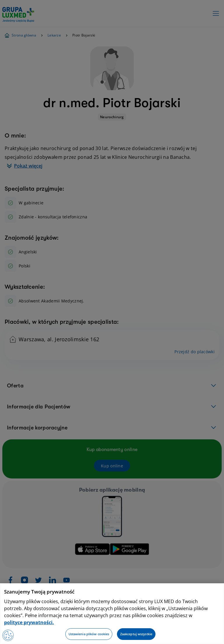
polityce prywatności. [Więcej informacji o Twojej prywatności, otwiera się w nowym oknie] (29, 622)
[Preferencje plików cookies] (8, 635)
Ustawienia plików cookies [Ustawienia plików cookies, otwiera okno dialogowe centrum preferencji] (89, 634)
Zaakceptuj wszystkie (136, 634)
